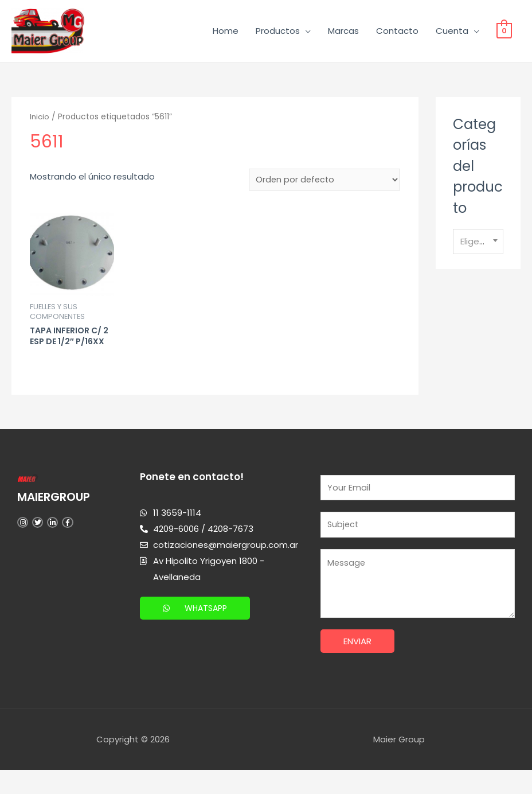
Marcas (343, 33)
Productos (278, 33)
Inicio (40, 122)
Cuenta (452, 33)
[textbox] (478, 246)
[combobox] (478, 246)
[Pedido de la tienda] (324, 185)
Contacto (397, 33)
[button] (197, 628)
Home (226, 33)
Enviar (357, 665)
